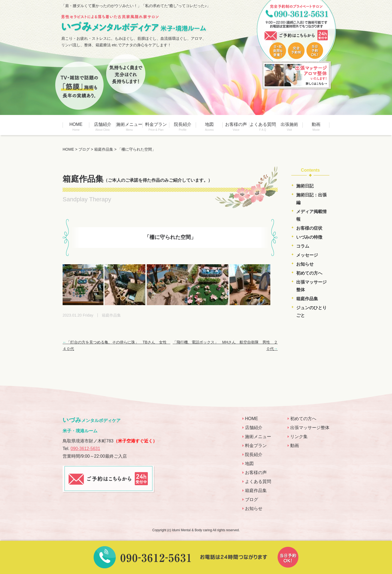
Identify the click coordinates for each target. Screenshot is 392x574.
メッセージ (307, 255)
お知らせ (305, 264)
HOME (76, 127)
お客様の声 (236, 127)
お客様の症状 (309, 228)
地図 (209, 127)
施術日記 (305, 186)
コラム (303, 246)
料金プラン (156, 127)
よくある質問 (263, 127)
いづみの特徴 (309, 237)
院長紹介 (183, 127)
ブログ (252, 499)
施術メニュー (129, 127)
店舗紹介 (103, 127)
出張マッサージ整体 (310, 428)
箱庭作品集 (307, 299)
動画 (316, 127)
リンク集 (299, 437)
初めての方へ (309, 273)
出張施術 (289, 127)
